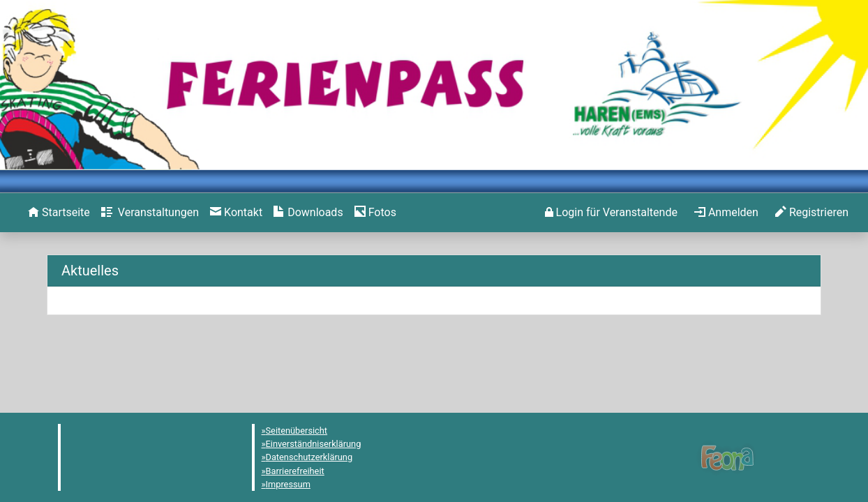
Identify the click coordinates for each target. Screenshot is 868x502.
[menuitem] (59, 213)
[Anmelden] (611, 213)
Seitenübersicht (297, 431)
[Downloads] (308, 213)
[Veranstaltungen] (150, 213)
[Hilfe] (375, 213)
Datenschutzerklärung (309, 457)
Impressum (288, 484)
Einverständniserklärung (314, 444)
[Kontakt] (236, 213)
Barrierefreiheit (295, 471)
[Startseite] (59, 213)
